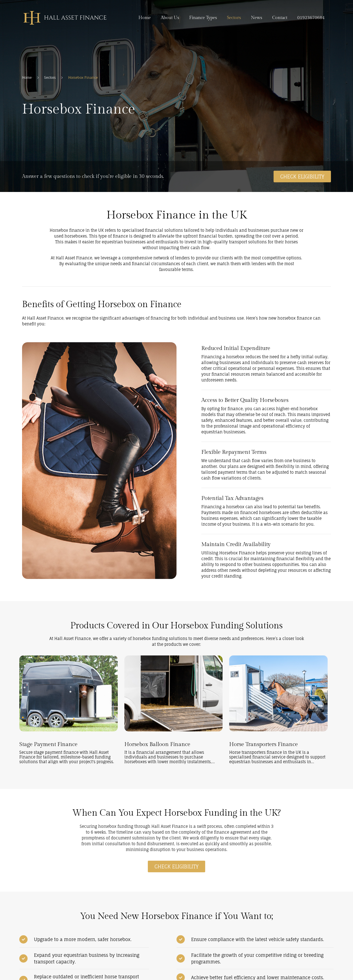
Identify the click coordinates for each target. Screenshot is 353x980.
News (257, 18)
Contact (280, 18)
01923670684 (311, 18)
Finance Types (203, 18)
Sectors (234, 18)
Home (145, 18)
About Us (170, 18)
